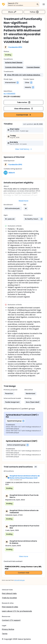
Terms (5, 634)
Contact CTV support (11, 620)
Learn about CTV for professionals (17, 611)
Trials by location (9, 598)
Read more (24, 201)
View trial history (23, 149)
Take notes (24, 102)
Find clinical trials (9, 593)
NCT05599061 (9, 94)
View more (24, 556)
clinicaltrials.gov (19, 580)
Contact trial (24, 115)
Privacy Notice (8, 629)
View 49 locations (24, 109)
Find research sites (10, 607)
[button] (14, 62)
